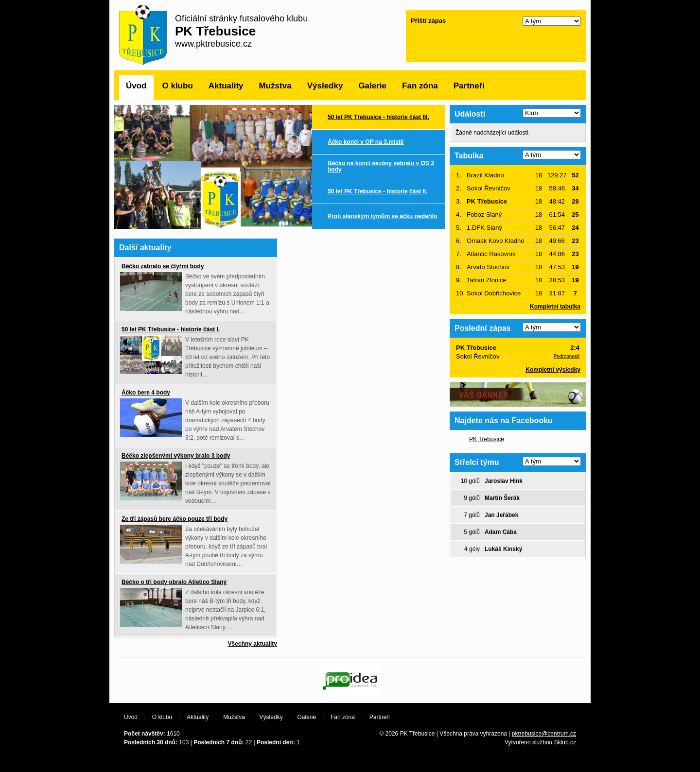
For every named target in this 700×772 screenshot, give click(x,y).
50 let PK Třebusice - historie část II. (377, 191)
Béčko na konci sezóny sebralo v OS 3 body (381, 166)
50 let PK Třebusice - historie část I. (171, 329)
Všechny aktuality (253, 644)
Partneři (469, 86)
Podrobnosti (567, 356)
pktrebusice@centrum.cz (544, 734)
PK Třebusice (487, 439)
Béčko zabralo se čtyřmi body (163, 266)
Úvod (136, 86)
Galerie (372, 86)
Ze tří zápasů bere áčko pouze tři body (175, 519)
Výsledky (325, 86)
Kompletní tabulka (555, 307)
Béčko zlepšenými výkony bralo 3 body (176, 456)
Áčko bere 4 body (146, 393)
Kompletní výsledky (553, 370)
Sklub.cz (565, 742)
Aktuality (226, 86)
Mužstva (275, 86)
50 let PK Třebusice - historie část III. (378, 117)
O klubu (178, 86)
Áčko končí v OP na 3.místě (366, 142)
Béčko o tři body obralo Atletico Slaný (174, 582)
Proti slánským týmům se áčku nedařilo (382, 216)
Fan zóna (420, 86)
